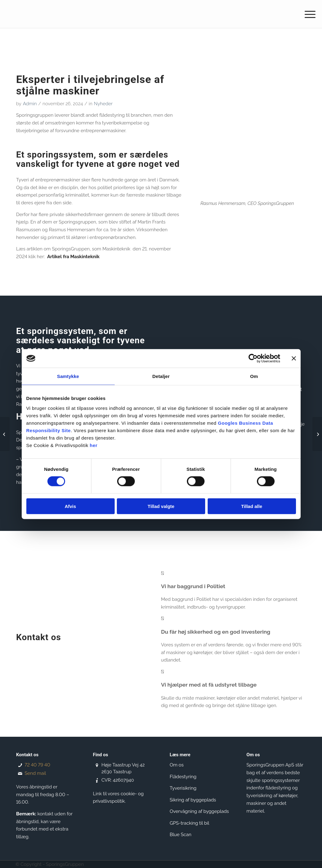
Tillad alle (252, 506)
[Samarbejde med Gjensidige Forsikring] (5, 434)
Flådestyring (183, 777)
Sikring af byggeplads (193, 800)
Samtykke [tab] (68, 376)
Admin (30, 104)
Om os (177, 765)
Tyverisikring (183, 788)
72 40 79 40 (37, 765)
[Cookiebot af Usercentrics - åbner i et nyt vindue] (253, 358)
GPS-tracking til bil (190, 823)
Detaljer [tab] (161, 376)
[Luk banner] (294, 358)
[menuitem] (308, 14)
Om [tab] (254, 376)
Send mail (35, 773)
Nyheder (103, 104)
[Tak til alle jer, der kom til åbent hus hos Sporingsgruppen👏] (317, 434)
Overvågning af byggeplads (199, 811)
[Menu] (308, 14)
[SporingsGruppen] (55, 14)
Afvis (71, 506)
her (94, 445)
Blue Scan (181, 835)
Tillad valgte (161, 506)
